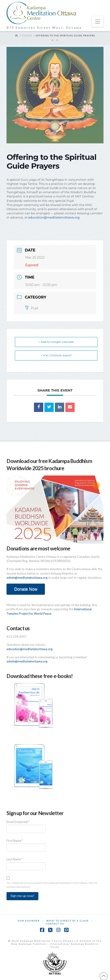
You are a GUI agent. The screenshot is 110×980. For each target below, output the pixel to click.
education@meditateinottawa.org (54, 217)
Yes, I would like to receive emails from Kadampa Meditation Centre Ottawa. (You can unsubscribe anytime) (52, 885)
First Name (15, 841)
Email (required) (18, 822)
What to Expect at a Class (67, 921)
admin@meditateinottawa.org (27, 578)
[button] (98, 22)
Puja (32, 308)
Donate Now (26, 589)
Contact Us (55, 924)
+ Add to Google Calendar (56, 342)
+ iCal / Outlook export (56, 355)
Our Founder (29, 921)
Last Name (15, 859)
